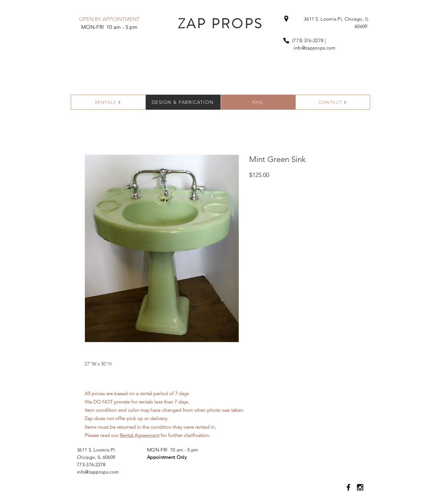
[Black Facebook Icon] (348, 487)
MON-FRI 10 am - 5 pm (173, 450)
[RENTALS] (108, 102)
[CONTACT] (333, 102)
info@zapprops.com (314, 48)
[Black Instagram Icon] (360, 487)
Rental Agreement (140, 435)
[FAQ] (258, 102)
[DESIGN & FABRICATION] (183, 102)
